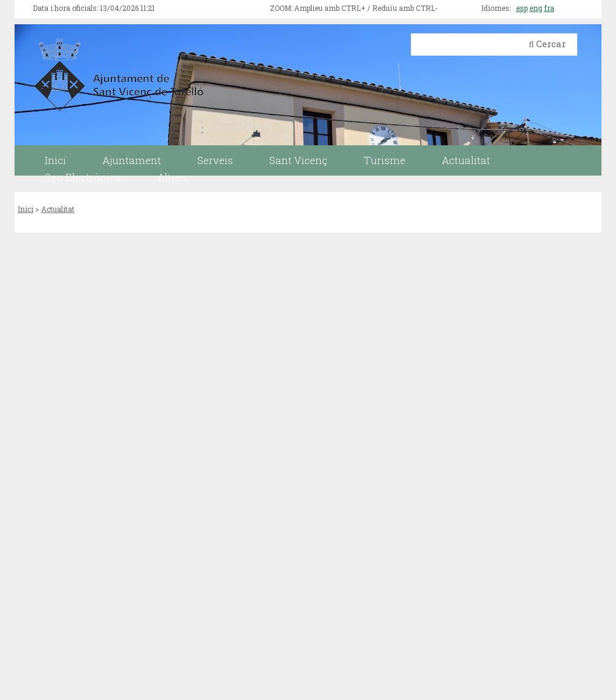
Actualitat (58, 209)
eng (536, 8)
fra (549, 8)
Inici (25, 209)
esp (522, 8)
